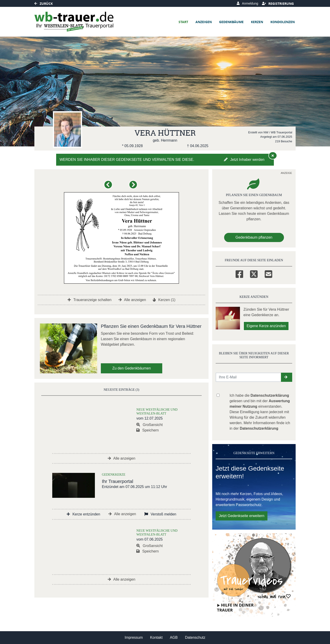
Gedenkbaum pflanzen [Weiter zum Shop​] (254, 237)
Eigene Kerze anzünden (266, 326)
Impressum (134, 637)
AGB (174, 637)
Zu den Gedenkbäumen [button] (132, 368)
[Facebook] (239, 273)
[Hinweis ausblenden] (273, 156)
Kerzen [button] (257, 22)
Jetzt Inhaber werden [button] (244, 160)
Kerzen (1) (164, 300)
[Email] (268, 273)
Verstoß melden (160, 514)
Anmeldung (247, 3)
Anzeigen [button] (204, 22)
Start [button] (183, 22)
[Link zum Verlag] (74, 22)
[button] (109, 187)
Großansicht (150, 425)
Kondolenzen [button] (283, 22)
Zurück (44, 4)
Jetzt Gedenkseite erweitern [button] (242, 516)
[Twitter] (254, 273)
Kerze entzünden (83, 514)
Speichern (148, 430)
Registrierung (278, 4)
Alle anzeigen (132, 300)
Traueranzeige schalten (90, 300)
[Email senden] (249, 377)
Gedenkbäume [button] (231, 22)
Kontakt (156, 637)
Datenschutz (195, 637)
